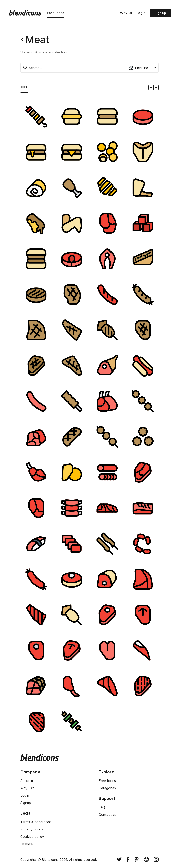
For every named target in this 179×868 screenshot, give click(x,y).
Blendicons (50, 860)
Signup (26, 803)
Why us (126, 13)
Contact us (108, 815)
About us (28, 781)
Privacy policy (32, 829)
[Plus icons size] (156, 88)
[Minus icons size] (151, 88)
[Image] (36, 117)
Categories (107, 788)
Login (141, 13)
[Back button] (22, 40)
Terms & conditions (36, 822)
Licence (27, 844)
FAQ (102, 807)
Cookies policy (32, 837)
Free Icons (56, 13)
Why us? (27, 788)
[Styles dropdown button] (143, 68)
